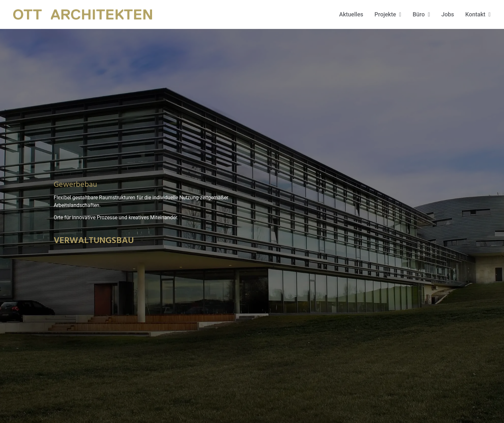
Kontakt (478, 14)
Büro (421, 14)
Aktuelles (351, 14)
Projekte (388, 14)
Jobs (448, 14)
